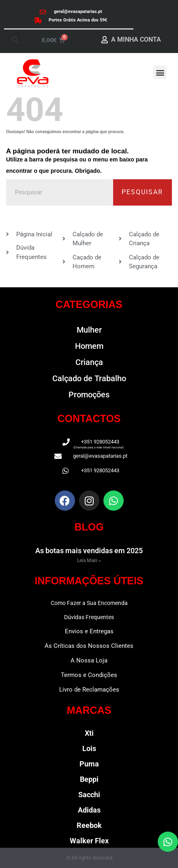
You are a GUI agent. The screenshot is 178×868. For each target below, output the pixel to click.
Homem (89, 346)
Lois (89, 748)
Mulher (89, 330)
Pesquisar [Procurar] (142, 192)
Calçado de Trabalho (89, 378)
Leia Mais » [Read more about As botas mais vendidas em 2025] (89, 560)
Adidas (89, 810)
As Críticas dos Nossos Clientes (89, 646)
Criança (89, 362)
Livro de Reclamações (89, 690)
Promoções (89, 395)
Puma (89, 764)
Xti (89, 733)
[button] (15, 40)
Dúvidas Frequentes (89, 617)
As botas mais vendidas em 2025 (89, 551)
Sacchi (89, 795)
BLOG (89, 527)
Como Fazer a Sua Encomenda (89, 603)
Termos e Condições (89, 675)
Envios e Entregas (89, 631)
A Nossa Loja (89, 660)
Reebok (89, 825)
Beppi (89, 779)
